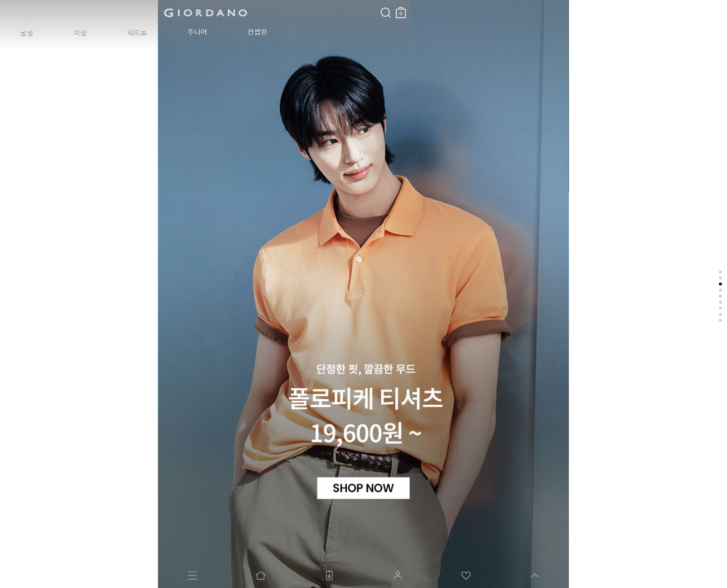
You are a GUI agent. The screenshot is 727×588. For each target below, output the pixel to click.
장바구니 (244, 9)
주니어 (144, 32)
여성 (58, 32)
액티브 (99, 32)
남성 (19, 32)
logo (127, 13)
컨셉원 (189, 32)
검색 (229, 4)
